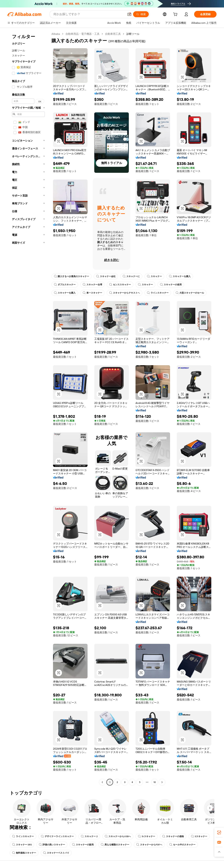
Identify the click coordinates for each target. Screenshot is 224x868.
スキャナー (154, 276)
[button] (129, 14)
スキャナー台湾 (92, 285)
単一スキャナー (92, 293)
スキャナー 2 (89, 836)
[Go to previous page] (102, 782)
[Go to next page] (162, 782)
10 (155, 782)
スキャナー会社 (106, 276)
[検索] (141, 14)
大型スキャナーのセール (190, 293)
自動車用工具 (113, 34)
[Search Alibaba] (89, 14)
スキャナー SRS (22, 845)
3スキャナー (199, 836)
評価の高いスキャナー (52, 845)
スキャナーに (131, 276)
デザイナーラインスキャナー (57, 836)
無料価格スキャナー (24, 853)
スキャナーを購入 (180, 276)
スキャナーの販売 (83, 845)
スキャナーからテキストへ (125, 293)
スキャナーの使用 (171, 285)
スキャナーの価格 (173, 836)
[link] (219, 832)
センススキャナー (120, 285)
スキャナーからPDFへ (149, 845)
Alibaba (56, 34)
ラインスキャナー (158, 293)
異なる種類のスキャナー (115, 845)
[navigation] (28, 408)
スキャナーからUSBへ (118, 836)
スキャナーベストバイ (56, 853)
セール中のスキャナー (182, 845)
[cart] (176, 15)
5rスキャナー (147, 836)
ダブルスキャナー (65, 285)
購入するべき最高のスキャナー (71, 276)
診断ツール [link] (133, 34)
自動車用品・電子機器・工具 (83, 34)
